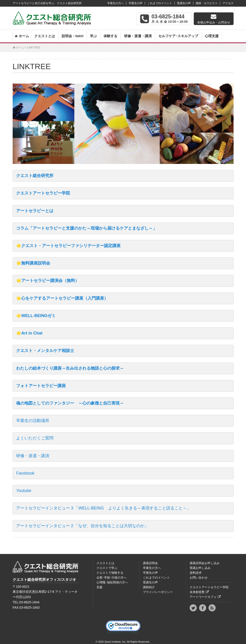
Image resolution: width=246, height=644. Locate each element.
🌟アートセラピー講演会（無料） (48, 281)
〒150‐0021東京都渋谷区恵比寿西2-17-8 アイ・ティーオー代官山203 (45, 592)
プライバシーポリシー (158, 592)
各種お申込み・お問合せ (214, 22)
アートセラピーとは (35, 211)
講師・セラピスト (207, 3)
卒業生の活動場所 (33, 421)
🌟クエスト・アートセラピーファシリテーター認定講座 (68, 246)
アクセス (228, 3)
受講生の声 (184, 3)
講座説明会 (150, 563)
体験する (110, 36)
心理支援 (212, 36)
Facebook (25, 473)
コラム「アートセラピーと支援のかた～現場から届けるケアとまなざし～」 (87, 228)
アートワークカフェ (203, 597)
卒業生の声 (136, 3)
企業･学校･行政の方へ (111, 578)
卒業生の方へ (116, 3)
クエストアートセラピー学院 (43, 193)
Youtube (24, 491)
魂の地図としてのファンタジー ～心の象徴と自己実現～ (70, 403)
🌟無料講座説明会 (33, 263)
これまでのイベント (160, 3)
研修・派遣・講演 (138, 36)
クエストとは (45, 36)
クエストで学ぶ (107, 568)
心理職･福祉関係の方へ (112, 582)
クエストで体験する (110, 573)
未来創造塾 (197, 592)
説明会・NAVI (73, 36)
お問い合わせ (199, 578)
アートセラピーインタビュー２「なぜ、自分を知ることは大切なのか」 (82, 526)
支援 (99, 587)
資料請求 (196, 573)
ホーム (24, 36)
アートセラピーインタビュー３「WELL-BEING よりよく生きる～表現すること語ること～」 (103, 508)
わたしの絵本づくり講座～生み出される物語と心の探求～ (70, 368)
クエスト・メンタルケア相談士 (45, 351)
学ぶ (93, 36)
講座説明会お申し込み (205, 563)
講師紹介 (149, 587)
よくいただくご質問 (35, 438)
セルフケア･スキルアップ (178, 36)
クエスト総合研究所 (35, 176)
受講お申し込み (200, 568)
